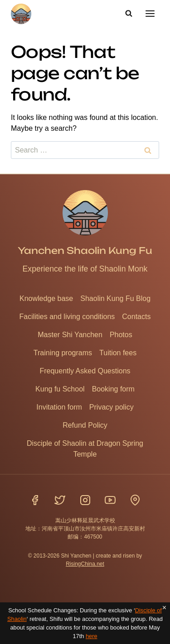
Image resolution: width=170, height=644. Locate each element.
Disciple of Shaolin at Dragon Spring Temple (85, 449)
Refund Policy (85, 425)
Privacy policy (112, 407)
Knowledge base (46, 298)
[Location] (135, 500)
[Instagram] (85, 500)
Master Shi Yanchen (70, 335)
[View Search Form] (129, 14)
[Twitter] (60, 500)
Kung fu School (60, 389)
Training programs (63, 353)
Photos (121, 335)
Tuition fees (118, 353)
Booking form (113, 389)
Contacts (136, 317)
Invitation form (59, 407)
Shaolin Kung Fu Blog (115, 298)
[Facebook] (35, 500)
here (92, 636)
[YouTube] (110, 500)
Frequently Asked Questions (85, 371)
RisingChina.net (85, 564)
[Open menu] (150, 13)
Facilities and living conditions (67, 317)
